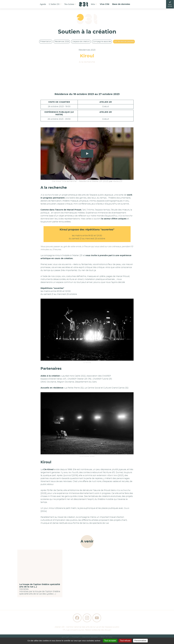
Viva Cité (105, 4)
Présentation (46, 42)
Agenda (43, 4)
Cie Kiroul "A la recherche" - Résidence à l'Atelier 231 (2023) (80, 181)
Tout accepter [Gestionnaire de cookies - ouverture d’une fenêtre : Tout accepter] (110, 641)
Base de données (121, 4)
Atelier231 (118, 181)
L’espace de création (81, 42)
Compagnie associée (102, 42)
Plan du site (107, 637)
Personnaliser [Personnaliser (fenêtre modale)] (140, 641)
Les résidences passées (124, 42)
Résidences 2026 (62, 42)
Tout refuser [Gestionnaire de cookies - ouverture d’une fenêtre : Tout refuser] (125, 641)
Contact (76, 637)
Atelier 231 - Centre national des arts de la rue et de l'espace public (87, 627)
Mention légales (90, 637)
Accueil (65, 637)
